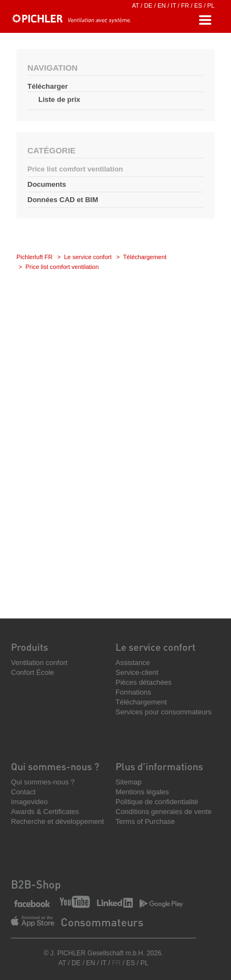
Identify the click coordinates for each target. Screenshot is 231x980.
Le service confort (88, 257)
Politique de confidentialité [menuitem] (157, 802)
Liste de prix (59, 99)
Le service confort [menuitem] (155, 647)
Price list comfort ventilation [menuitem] (75, 169)
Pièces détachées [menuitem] (144, 682)
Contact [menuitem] (23, 792)
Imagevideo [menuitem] (29, 802)
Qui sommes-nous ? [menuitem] (55, 766)
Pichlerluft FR (34, 257)
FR (185, 5)
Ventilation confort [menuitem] (39, 663)
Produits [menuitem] (30, 647)
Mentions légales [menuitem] (142, 792)
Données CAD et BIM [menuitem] (63, 200)
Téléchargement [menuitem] (141, 702)
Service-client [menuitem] (137, 672)
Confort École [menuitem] (33, 672)
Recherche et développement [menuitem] (57, 821)
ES (198, 5)
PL (211, 5)
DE (148, 5)
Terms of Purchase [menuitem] (145, 821)
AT (135, 5)
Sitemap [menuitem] (129, 782)
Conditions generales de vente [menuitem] (164, 812)
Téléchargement (145, 257)
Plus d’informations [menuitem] (159, 766)
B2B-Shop (36, 884)
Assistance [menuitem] (133, 663)
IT (174, 5)
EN (162, 5)
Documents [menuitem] (47, 184)
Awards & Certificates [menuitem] (45, 812)
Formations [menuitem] (133, 692)
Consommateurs (102, 922)
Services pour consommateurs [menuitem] (164, 712)
